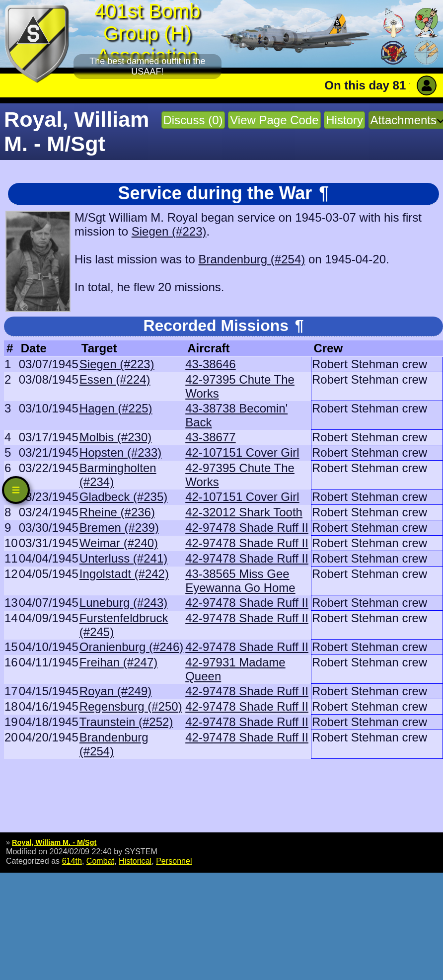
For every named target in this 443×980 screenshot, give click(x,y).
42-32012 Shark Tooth (244, 512)
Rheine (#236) (117, 512)
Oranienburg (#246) (131, 647)
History (344, 120)
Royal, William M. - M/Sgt (54, 842)
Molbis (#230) (115, 437)
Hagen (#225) (116, 408)
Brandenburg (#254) (252, 259)
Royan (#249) (115, 691)
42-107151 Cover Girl (242, 452)
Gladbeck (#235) (123, 497)
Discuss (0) (193, 120)
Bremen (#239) (119, 528)
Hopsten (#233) (120, 452)
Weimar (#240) (119, 543)
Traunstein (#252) (126, 722)
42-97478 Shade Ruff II (247, 528)
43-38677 (210, 437)
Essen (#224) (115, 379)
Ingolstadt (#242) (124, 574)
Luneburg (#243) (123, 603)
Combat (100, 861)
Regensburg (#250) (131, 706)
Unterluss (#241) (123, 558)
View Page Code (274, 120)
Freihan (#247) (118, 662)
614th (72, 861)
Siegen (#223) (169, 231)
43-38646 (210, 364)
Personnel (174, 861)
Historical (135, 861)
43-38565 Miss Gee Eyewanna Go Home (240, 581)
